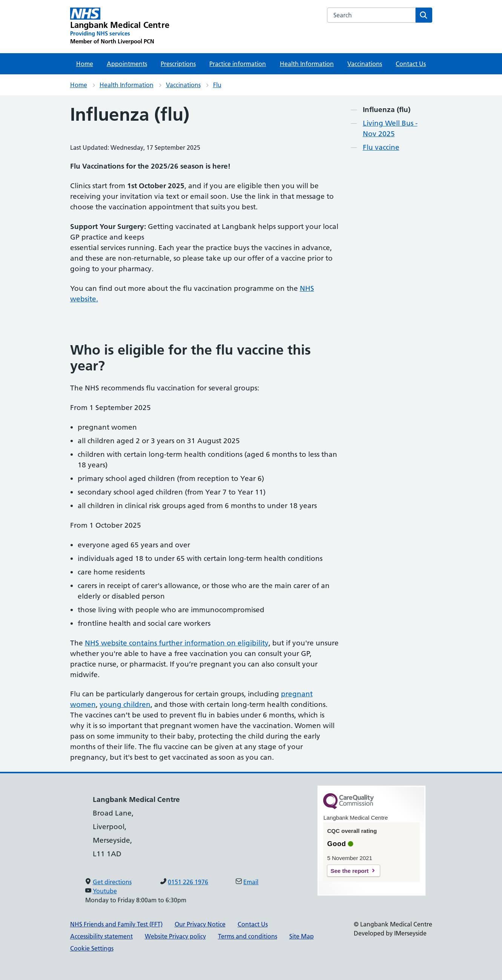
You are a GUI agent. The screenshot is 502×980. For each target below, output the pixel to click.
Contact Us (411, 64)
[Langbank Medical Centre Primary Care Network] (120, 26)
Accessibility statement (101, 936)
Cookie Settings (92, 948)
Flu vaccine (381, 147)
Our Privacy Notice (200, 924)
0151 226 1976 (188, 882)
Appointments (127, 64)
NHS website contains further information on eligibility (177, 643)
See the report (349, 871)
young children (125, 704)
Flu (217, 85)
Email (251, 882)
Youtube (105, 891)
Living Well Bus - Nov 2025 (390, 128)
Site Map (302, 936)
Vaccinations (365, 64)
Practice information (238, 64)
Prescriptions (178, 64)
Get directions (112, 882)
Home (85, 64)
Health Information (307, 64)
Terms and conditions (248, 936)
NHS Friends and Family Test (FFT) (116, 924)
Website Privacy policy (175, 936)
